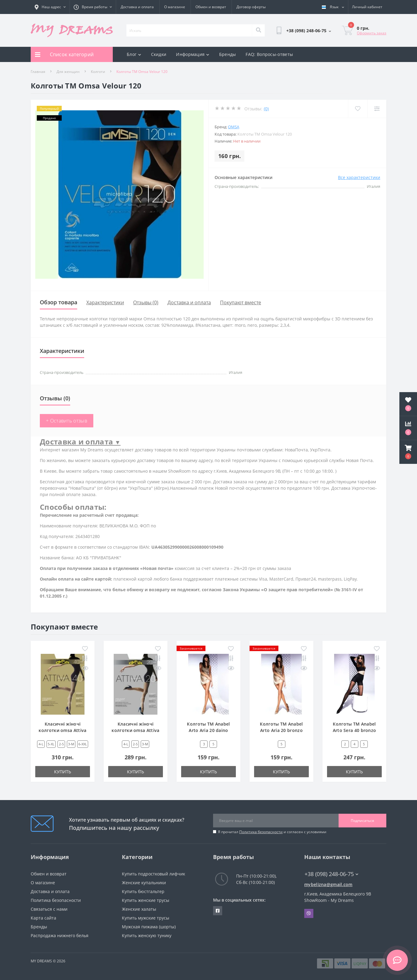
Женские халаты (139, 909)
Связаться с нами (49, 909)
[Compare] (377, 109)
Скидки (159, 54)
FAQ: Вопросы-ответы (269, 54)
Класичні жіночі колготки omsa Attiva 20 (135, 730)
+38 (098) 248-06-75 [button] (331, 874)
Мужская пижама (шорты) (149, 927)
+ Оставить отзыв (67, 421)
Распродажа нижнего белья (60, 935)
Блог (134, 54)
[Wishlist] (358, 109)
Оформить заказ (372, 33)
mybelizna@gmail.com (328, 884)
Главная (38, 72)
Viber (309, 913)
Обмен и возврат (211, 7)
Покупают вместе (241, 302)
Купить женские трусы (146, 900)
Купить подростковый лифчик (153, 874)
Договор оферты (251, 7)
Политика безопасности (261, 832)
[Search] (258, 30)
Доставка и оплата (137, 7)
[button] (408, 452)
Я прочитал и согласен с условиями (272, 832)
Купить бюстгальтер (143, 891)
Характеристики (105, 302)
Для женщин (68, 72)
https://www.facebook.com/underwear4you (218, 911)
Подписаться (362, 821)
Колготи (98, 72)
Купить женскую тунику (147, 935)
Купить (63, 772)
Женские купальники (144, 883)
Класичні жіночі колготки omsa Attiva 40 (62, 730)
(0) (266, 109)
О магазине (175, 7)
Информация (193, 54)
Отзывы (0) (146, 302)
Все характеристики (359, 177)
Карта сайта (43, 918)
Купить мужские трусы (146, 918)
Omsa (234, 127)
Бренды (228, 54)
